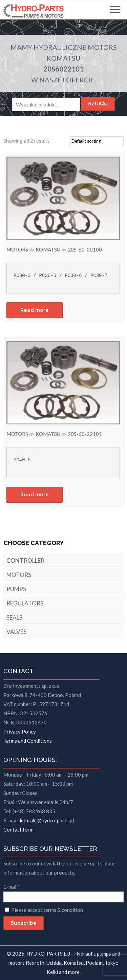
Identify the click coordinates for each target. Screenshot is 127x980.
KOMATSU (63, 58)
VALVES (16, 632)
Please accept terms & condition (47, 910)
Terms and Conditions (28, 741)
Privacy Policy (20, 732)
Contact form (18, 829)
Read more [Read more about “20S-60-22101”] (35, 495)
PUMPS (16, 589)
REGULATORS (25, 603)
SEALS (14, 617)
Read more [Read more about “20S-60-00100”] (35, 310)
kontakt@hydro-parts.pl (47, 820)
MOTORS (102, 47)
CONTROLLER (25, 561)
